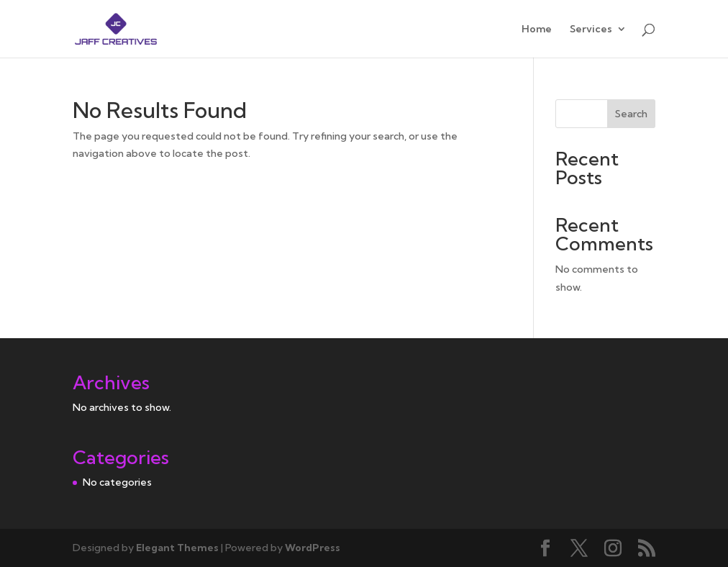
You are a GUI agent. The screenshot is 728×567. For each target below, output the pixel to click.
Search (631, 114)
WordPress (313, 548)
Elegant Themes (177, 548)
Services (591, 30)
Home (537, 30)
